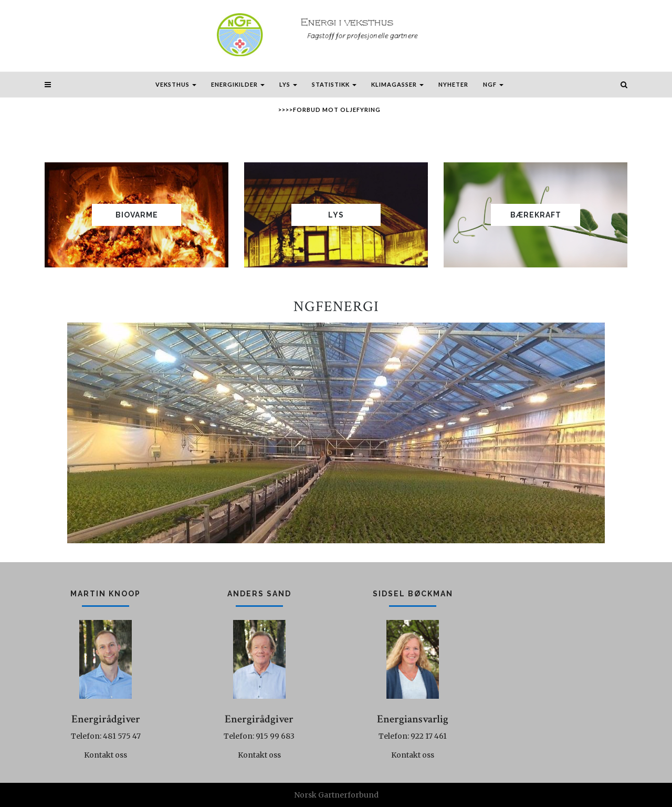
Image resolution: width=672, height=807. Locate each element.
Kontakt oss (106, 755)
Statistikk (334, 84)
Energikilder (238, 84)
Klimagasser (397, 84)
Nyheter (453, 84)
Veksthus (176, 84)
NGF (493, 84)
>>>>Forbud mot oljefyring (329, 110)
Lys (288, 84)
